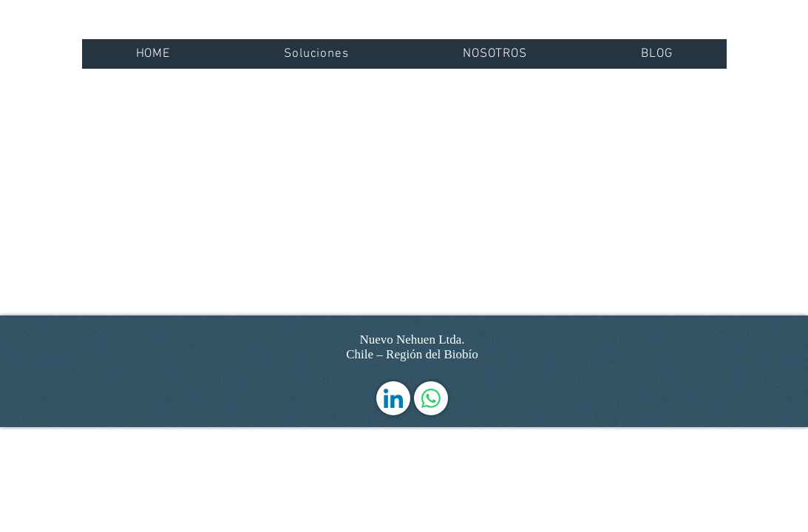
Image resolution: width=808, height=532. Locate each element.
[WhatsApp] (431, 398)
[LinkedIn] (393, 398)
